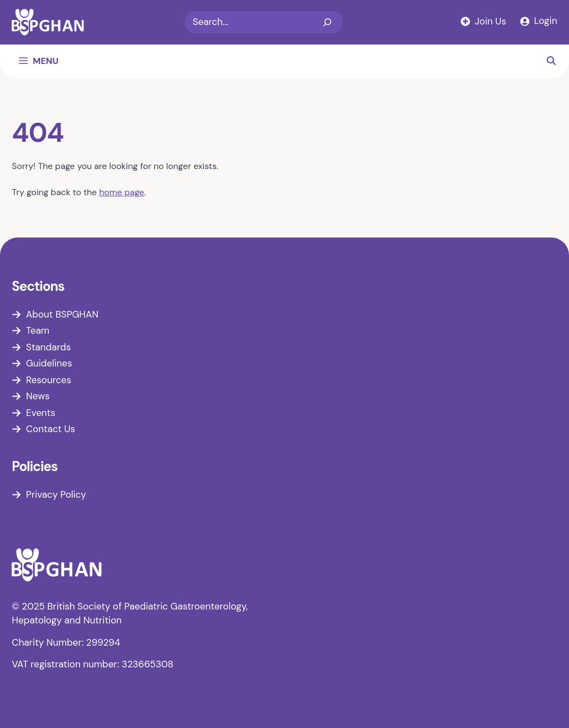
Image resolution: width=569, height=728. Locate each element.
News (38, 396)
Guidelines (49, 363)
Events (41, 413)
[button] (551, 61)
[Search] (327, 22)
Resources (49, 380)
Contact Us (51, 429)
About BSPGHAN (62, 314)
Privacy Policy (56, 494)
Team (38, 330)
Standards (49, 347)
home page (121, 192)
